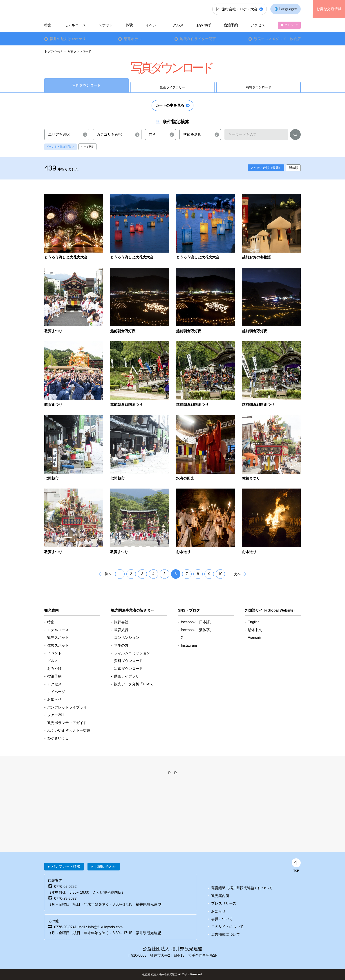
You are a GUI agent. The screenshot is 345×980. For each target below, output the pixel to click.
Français (254, 638)
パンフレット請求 (66, 867)
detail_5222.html (271, 522)
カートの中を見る (170, 105)
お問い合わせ (105, 867)
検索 (295, 135)
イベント (153, 25)
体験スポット (58, 645)
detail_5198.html (74, 522)
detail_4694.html (140, 227)
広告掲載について (226, 934)
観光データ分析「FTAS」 (135, 684)
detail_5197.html (271, 448)
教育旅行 (121, 630)
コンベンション (127, 638)
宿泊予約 (231, 25)
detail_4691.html (74, 227)
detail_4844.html (74, 301)
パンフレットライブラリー (69, 707)
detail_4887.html (74, 374)
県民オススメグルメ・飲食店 (277, 39)
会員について (222, 919)
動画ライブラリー (172, 87)
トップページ (53, 51)
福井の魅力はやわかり (68, 39)
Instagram (189, 645)
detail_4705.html (271, 227)
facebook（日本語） (197, 622)
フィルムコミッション (132, 653)
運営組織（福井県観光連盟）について (242, 888)
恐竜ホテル (133, 39)
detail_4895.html (271, 374)
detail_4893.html (140, 374)
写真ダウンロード (128, 669)
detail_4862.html (205, 301)
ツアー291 (56, 715)
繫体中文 (255, 630)
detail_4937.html (74, 448)
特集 (48, 25)
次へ (237, 574)
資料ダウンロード (128, 661)
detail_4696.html (205, 227)
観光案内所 (220, 896)
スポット (106, 25)
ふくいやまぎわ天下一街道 (69, 730)
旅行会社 (121, 622)
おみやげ (204, 25)
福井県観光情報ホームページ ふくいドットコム (74, 9)
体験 (129, 25)
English (253, 622)
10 (220, 574)
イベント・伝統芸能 (58, 147)
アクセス (258, 25)
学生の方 (121, 645)
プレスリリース (224, 903)
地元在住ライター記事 (198, 39)
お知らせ (54, 699)
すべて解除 (87, 147)
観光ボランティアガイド (67, 723)
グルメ (178, 25)
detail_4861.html (140, 301)
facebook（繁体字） (197, 630)
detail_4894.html (205, 374)
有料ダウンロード (259, 87)
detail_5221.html (205, 522)
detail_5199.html (140, 522)
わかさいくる (58, 738)
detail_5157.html (205, 448)
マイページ (291, 25)
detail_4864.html (271, 301)
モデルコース (75, 25)
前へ (108, 574)
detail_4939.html (140, 448)
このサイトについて (227, 927)
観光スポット (58, 638)
